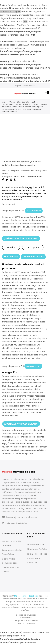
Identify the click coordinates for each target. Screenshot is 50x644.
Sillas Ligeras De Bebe (37, 549)
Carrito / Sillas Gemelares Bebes (23, 102)
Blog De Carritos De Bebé (26, 621)
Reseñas (11, 247)
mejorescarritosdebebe (14, 523)
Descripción (33, 247)
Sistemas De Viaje (35, 544)
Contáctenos (26, 618)
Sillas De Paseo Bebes (37, 554)
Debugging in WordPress (15, 25)
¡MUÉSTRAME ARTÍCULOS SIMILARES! (21, 239)
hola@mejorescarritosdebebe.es (22, 517)
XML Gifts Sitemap (26, 623)
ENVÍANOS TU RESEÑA (33, 257)
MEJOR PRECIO (34, 211)
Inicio (4, 102)
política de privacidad (26, 615)
